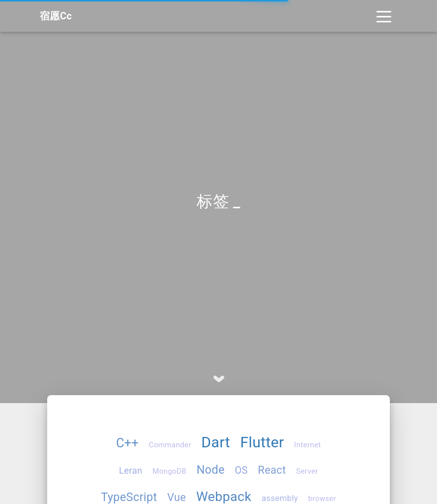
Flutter (262, 442)
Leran (131, 470)
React (272, 470)
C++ (128, 443)
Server (307, 471)
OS (241, 470)
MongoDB (169, 471)
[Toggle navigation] (384, 16)
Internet (307, 445)
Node (211, 470)
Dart (216, 442)
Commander (170, 445)
